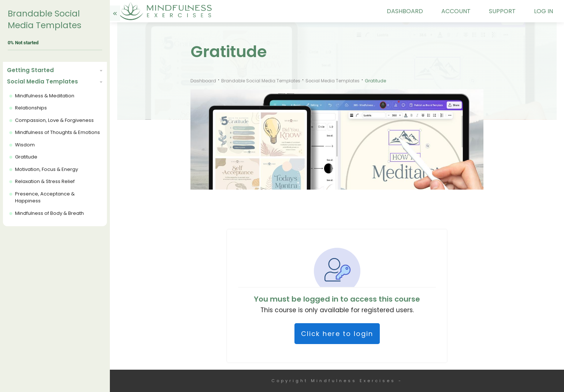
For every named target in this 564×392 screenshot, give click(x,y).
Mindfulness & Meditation (45, 96)
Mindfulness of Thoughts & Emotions (57, 132)
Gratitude (26, 157)
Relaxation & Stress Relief (45, 181)
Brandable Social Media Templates (44, 19)
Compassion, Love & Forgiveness (54, 120)
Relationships (31, 108)
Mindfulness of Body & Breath (49, 213)
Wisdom (25, 145)
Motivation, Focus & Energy (47, 169)
